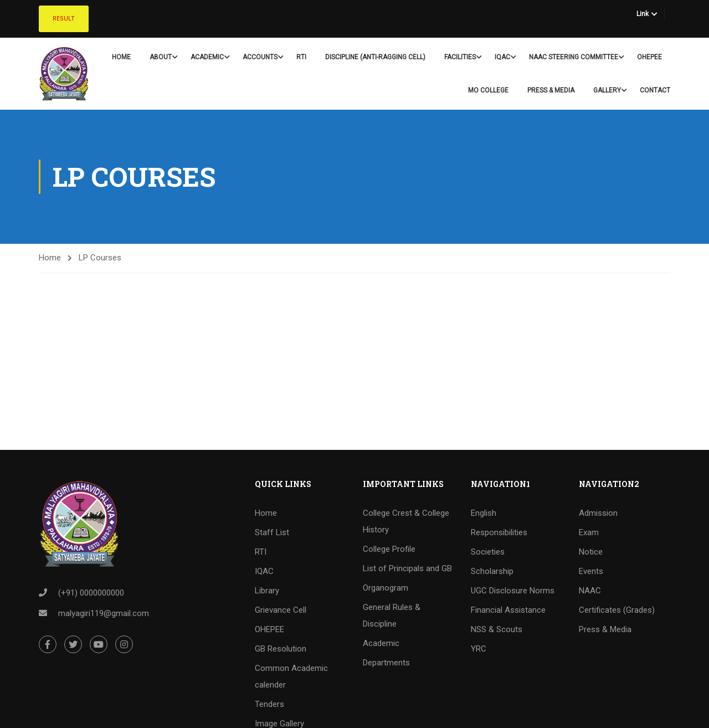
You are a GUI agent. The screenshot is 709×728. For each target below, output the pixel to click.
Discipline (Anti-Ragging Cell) (375, 57)
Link (643, 14)
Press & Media (551, 90)
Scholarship (492, 571)
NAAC (590, 591)
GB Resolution (281, 649)
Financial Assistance (508, 610)
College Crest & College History (406, 521)
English (484, 513)
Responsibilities (499, 532)
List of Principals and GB (407, 568)
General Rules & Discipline (392, 616)
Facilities (460, 57)
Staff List (272, 532)
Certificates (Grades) (617, 610)
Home (121, 57)
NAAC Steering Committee (574, 57)
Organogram (386, 588)
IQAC (502, 57)
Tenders (269, 704)
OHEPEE (649, 57)
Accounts (260, 57)
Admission (598, 513)
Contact (655, 90)
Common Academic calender (291, 676)
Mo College (488, 90)
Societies (488, 552)
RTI (301, 57)
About (161, 57)
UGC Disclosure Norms (513, 591)
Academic (207, 57)
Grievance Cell (281, 610)
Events (591, 571)
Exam (589, 532)
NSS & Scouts (497, 629)
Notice (591, 552)
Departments (386, 663)
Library (267, 591)
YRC (479, 649)
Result (64, 19)
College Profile (389, 549)
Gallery (607, 90)
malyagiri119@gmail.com (104, 613)
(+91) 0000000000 (91, 593)
